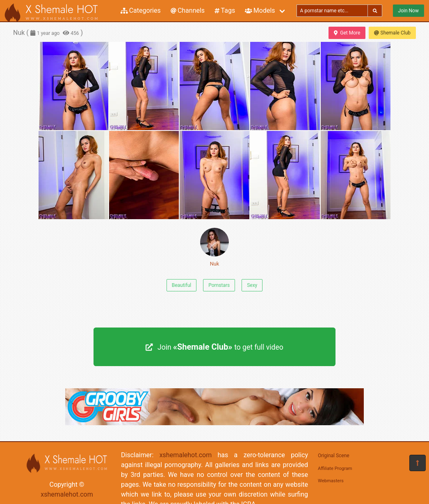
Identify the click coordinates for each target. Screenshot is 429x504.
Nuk (214, 247)
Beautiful (182, 285)
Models (260, 10)
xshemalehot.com (67, 494)
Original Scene (334, 456)
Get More (347, 33)
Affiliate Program (335, 468)
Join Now (408, 11)
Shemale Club (392, 33)
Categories (141, 10)
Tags (225, 10)
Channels (188, 10)
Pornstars (219, 285)
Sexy (252, 285)
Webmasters (331, 481)
